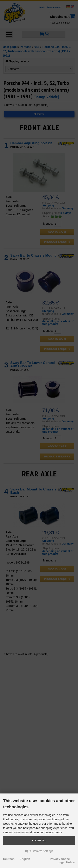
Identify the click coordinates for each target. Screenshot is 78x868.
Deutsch (9, 859)
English (25, 859)
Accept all (39, 841)
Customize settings (39, 851)
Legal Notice (66, 862)
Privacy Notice (60, 859)
